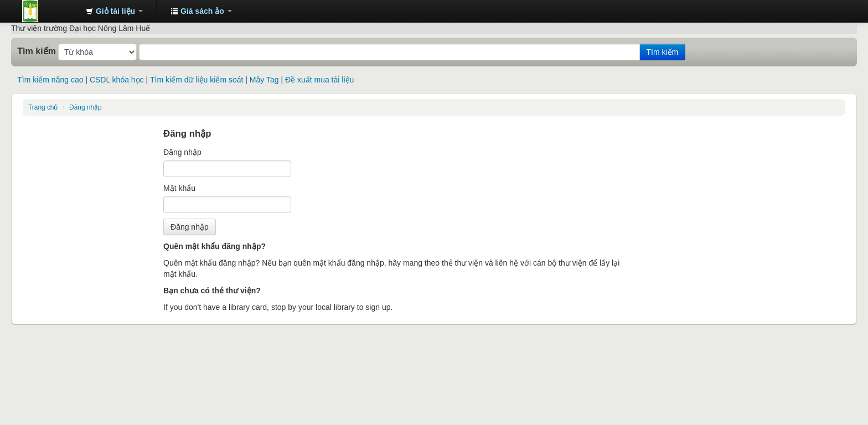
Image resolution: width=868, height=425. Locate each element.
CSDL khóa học (117, 80)
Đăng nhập (86, 107)
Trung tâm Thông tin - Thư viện (50, 11)
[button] (114, 11)
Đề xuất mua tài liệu (319, 80)
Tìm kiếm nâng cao (50, 80)
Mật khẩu (179, 188)
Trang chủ (43, 107)
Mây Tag (264, 80)
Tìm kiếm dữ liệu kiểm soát (197, 80)
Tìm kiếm (37, 51)
